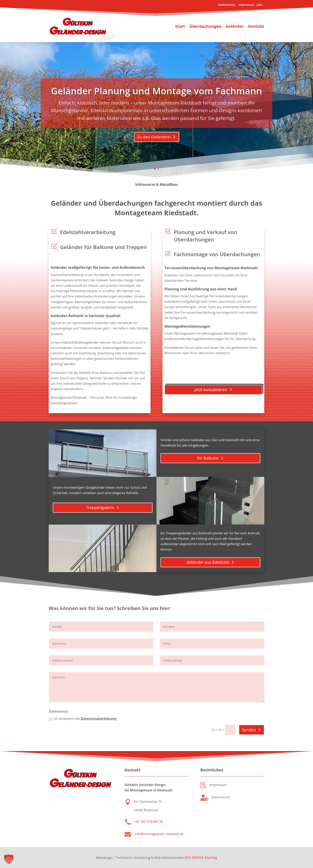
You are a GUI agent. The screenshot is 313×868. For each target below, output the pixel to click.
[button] (9, 859)
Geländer (235, 26)
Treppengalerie (100, 508)
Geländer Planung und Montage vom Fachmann (157, 103)
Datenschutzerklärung (99, 719)
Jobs (259, 5)
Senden (249, 730)
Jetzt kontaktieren (211, 390)
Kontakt (256, 26)
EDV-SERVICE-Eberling (201, 858)
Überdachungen (205, 26)
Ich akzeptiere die (83, 719)
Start (180, 26)
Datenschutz (227, 5)
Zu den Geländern (154, 149)
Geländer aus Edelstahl (208, 562)
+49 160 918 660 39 (148, 822)
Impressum (246, 5)
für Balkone (208, 458)
